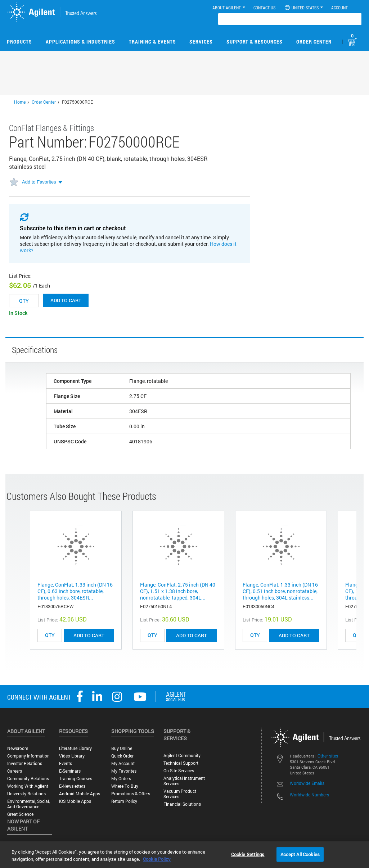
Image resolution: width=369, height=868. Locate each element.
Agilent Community (182, 756)
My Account (123, 763)
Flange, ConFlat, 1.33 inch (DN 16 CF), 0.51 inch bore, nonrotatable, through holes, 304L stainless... (280, 591)
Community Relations (28, 779)
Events (66, 763)
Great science (20, 814)
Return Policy (124, 801)
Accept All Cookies (300, 854)
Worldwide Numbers (309, 795)
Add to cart (66, 300)
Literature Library (75, 748)
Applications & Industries (80, 42)
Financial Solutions (182, 804)
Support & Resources (255, 42)
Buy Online (122, 748)
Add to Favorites (39, 182)
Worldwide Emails (307, 783)
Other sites (328, 756)
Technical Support (181, 763)
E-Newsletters (72, 786)
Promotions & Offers (131, 794)
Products (19, 42)
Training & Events (152, 42)
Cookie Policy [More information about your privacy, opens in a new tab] (157, 859)
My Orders (121, 779)
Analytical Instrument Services (184, 781)
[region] (184, 855)
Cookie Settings (248, 854)
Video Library (72, 756)
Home (20, 102)
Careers (15, 771)
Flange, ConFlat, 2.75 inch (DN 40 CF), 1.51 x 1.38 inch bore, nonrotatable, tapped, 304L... (178, 591)
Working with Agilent (28, 786)
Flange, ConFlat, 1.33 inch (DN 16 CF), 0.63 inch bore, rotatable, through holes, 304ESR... (75, 591)
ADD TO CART (89, 635)
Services (201, 42)
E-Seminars (70, 771)
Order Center (314, 42)
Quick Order (122, 756)
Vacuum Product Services (180, 794)
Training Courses (76, 779)
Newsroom (18, 748)
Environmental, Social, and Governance (28, 804)
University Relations (26, 794)
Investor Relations (25, 763)
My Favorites (124, 771)
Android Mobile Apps (80, 794)
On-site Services (179, 771)
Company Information (28, 756)
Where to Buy (125, 786)
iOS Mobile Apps (75, 801)
